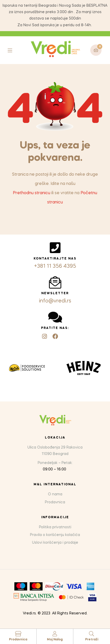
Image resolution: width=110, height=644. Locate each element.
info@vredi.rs (55, 301)
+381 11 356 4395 (55, 266)
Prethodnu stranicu (32, 193)
